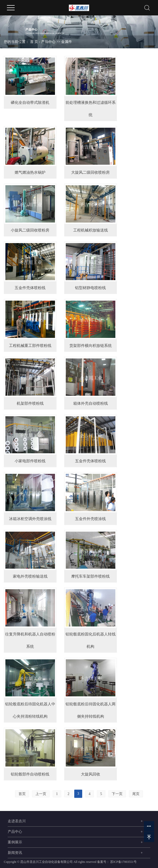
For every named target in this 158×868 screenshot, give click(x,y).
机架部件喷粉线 (30, 403)
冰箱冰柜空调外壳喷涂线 (30, 519)
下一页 (117, 794)
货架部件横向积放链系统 (91, 346)
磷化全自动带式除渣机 (30, 103)
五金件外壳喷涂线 (90, 519)
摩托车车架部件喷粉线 (90, 576)
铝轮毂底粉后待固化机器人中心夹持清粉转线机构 (30, 710)
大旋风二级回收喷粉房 (90, 172)
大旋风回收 (91, 774)
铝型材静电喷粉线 (90, 288)
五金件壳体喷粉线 (30, 288)
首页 (22, 794)
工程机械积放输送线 (91, 230)
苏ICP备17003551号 (123, 862)
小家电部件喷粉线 (30, 461)
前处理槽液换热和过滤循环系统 (91, 109)
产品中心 (48, 42)
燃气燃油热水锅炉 (30, 172)
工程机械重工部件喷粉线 (30, 346)
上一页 (41, 794)
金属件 (67, 42)
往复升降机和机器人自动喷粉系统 (30, 640)
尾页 (136, 794)
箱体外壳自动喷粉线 (91, 403)
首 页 (34, 42)
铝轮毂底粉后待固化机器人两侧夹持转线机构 (91, 710)
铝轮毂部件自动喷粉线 (30, 774)
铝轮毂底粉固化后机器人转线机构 (91, 640)
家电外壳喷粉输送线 (30, 576)
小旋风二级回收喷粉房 (30, 230)
